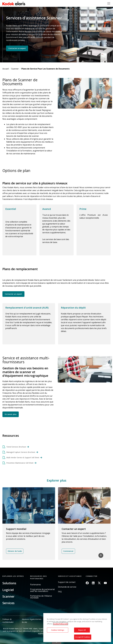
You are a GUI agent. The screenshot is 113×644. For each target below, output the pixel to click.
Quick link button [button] (57, 642)
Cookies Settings (58, 630)
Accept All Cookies (83, 637)
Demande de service (67, 587)
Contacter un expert (17, 48)
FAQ (60, 592)
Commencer (68, 551)
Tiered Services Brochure (16, 447)
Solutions (9, 583)
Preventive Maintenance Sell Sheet (20, 463)
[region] (77, 628)
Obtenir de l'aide (15, 551)
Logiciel (8, 590)
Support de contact (67, 582)
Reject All (82, 630)
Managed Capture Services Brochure (21, 452)
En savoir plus (11, 414)
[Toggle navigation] (109, 3)
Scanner (15, 69)
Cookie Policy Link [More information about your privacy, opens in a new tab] (61, 624)
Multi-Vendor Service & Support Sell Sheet (23, 458)
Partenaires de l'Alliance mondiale (41, 597)
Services (8, 603)
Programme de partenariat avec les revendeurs (42, 590)
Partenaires (36, 585)
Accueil (6, 69)
